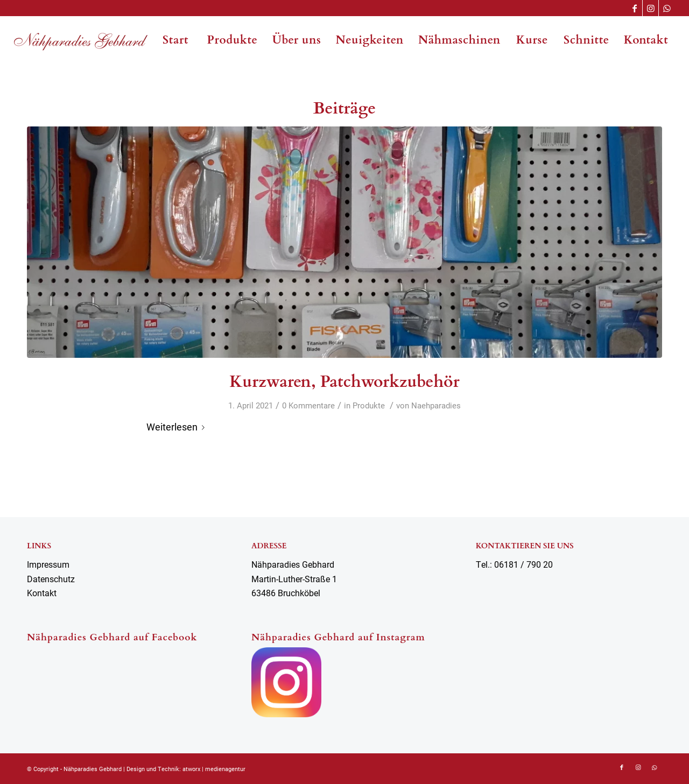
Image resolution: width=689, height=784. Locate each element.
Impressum (48, 564)
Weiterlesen (178, 427)
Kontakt (42, 593)
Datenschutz (51, 579)
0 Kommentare (308, 405)
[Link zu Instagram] (651, 8)
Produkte (369, 405)
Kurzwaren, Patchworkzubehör (344, 382)
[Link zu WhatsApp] (667, 8)
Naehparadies (436, 405)
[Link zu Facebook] (634, 8)
